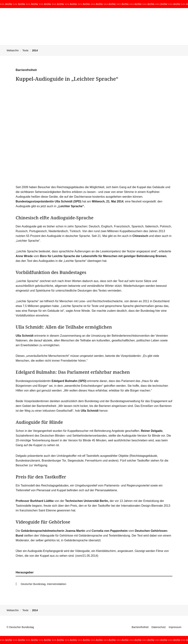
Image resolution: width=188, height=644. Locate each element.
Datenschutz (159, 627)
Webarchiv (13, 50)
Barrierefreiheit (140, 627)
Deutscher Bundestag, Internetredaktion (44, 584)
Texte (25, 50)
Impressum (175, 627)
